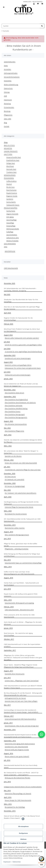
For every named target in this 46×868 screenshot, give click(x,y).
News (6, 65)
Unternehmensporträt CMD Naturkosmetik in (20, 719)
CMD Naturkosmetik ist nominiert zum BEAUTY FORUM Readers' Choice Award (23, 687)
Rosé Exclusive (11, 190)
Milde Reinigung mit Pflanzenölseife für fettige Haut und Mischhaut (22, 555)
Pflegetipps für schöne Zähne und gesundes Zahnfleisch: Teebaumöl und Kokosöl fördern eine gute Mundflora (23, 658)
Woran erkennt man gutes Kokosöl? (17, 756)
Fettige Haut (11, 163)
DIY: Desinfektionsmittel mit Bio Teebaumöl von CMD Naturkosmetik (22, 520)
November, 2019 (10, 525)
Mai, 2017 (7, 705)
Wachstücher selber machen (15, 528)
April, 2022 (8, 435)
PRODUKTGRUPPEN (11, 208)
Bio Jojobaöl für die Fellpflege (15, 807)
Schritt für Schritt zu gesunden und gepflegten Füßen (23, 345)
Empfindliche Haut (13, 160)
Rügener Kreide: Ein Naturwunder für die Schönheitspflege (18, 319)
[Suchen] (42, 26)
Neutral (9, 184)
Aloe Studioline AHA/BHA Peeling (16, 408)
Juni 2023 (7, 372)
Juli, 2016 (7, 760)
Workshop (7, 104)
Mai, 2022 (7, 428)
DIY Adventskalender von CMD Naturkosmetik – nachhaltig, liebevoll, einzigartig (20, 290)
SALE (6, 247)
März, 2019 (8, 567)
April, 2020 (8, 497)
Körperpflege (11, 226)
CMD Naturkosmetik (11, 268)
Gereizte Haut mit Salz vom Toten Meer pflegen (21, 701)
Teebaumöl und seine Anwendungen (18, 375)
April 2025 (7, 313)
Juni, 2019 (7, 538)
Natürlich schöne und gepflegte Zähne (18, 365)
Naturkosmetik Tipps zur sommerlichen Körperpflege (23, 563)
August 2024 (8, 335)
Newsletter (8, 81)
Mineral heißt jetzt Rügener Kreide (17, 750)
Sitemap (7, 92)
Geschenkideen (12, 235)
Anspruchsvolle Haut (14, 157)
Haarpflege (10, 223)
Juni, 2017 (7, 678)
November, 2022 (10, 390)
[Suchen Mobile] (21, 26)
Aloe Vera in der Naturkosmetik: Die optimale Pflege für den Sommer (22, 308)
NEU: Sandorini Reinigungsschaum (17, 535)
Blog (5, 123)
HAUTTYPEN (8, 154)
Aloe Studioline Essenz (13, 411)
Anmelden (7, 69)
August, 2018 (8, 578)
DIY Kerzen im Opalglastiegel (15, 486)
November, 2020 (10, 483)
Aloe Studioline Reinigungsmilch (16, 417)
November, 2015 (10, 811)
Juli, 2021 (7, 467)
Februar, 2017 (9, 716)
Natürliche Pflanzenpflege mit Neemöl (18, 793)
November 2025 (10, 283)
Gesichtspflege (11, 220)
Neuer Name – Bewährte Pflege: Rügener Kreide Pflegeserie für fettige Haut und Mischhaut (21, 666)
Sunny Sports (11, 202)
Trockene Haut (11, 172)
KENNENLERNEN (10, 175)
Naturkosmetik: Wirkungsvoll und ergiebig (19, 603)
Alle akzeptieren (23, 826)
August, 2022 (8, 421)
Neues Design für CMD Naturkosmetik (18, 800)
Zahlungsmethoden (11, 73)
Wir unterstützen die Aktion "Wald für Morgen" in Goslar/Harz (21, 452)
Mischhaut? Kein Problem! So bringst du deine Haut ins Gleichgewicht (22, 330)
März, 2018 (8, 600)
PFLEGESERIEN (9, 178)
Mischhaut (10, 166)
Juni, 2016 (7, 782)
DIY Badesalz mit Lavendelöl (14, 479)
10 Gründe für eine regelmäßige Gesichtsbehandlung (23, 352)
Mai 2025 (7, 294)
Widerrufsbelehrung (11, 84)
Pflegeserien (8, 115)
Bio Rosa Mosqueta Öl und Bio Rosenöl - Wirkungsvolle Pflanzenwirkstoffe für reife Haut (23, 694)
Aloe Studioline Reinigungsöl (15, 414)
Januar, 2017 (8, 723)
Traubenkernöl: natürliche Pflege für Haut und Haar (23, 470)
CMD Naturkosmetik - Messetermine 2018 (19, 610)
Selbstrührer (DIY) (13, 238)
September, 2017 (10, 650)
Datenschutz (17, 862)
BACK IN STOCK (9, 145)
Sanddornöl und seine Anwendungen (18, 358)
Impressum (7, 862)
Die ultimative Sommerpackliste (16, 424)
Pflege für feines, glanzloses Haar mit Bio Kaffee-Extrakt (21, 545)
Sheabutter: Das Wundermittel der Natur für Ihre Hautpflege (21, 301)
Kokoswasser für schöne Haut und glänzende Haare (23, 368)
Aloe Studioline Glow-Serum (14, 393)
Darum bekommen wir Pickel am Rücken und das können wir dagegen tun (21, 385)
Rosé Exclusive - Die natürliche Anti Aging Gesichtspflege (18, 634)
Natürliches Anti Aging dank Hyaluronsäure (20, 744)
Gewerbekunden (10, 62)
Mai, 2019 (7, 560)
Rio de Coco (10, 187)
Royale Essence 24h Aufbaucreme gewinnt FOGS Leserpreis (21, 595)
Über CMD (7, 119)
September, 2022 (10, 397)
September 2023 (10, 355)
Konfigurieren (23, 833)
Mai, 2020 (7, 490)
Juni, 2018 (7, 589)
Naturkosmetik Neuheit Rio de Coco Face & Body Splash (21, 766)
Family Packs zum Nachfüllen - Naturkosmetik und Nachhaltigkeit (21, 584)
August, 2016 (8, 753)
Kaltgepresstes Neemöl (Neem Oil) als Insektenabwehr (23, 787)
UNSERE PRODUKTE (11, 151)
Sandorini (10, 199)
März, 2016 (8, 804)
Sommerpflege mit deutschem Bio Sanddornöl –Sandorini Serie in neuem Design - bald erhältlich (21, 711)
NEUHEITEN (8, 148)
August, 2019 (8, 532)
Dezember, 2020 (10, 473)
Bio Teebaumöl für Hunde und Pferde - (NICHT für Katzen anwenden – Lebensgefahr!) (21, 774)
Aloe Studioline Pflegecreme (14, 431)
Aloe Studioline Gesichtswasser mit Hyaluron (20, 402)
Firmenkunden (9, 107)
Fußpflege (10, 232)
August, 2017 (8, 671)
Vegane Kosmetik (12, 214)
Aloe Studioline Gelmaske (14, 405)
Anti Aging (10, 217)
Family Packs (11, 211)
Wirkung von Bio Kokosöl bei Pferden (17, 778)
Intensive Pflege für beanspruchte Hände (19, 507)
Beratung (7, 111)
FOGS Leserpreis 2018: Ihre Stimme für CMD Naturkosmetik (19, 616)
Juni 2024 (7, 349)
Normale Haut (11, 169)
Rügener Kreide (12, 196)
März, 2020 (8, 511)
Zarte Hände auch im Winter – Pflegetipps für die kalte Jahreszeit (23, 623)
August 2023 (8, 362)
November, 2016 (10, 730)
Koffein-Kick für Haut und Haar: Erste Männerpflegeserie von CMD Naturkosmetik (19, 573)
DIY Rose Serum (10, 476)
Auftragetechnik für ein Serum (15, 698)
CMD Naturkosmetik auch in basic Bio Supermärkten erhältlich (22, 645)
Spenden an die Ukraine (13, 456)
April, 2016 (8, 797)
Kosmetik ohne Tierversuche (15, 674)
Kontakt (7, 126)
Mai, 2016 (7, 790)
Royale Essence (12, 193)
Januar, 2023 (8, 379)
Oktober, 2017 (9, 639)
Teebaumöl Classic (13, 205)
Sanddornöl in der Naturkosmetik (16, 747)
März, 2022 (8, 446)
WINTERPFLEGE (10, 251)
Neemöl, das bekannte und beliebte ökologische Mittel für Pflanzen (23, 441)
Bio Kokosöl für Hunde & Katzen (16, 514)
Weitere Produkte (12, 241)
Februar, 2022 (9, 460)
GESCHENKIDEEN (10, 244)
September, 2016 (10, 741)
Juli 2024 (7, 342)
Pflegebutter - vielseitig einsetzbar (17, 549)
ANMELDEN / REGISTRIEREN (33, 2)
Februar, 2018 (9, 607)
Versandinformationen (12, 77)
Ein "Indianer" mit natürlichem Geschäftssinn (21, 493)
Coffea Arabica (11, 181)
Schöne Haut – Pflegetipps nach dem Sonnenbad (22, 681)
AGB (5, 96)
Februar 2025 (9, 324)
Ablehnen (23, 839)
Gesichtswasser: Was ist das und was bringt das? (22, 726)
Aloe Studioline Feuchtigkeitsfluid (16, 399)
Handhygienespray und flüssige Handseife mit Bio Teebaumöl (21, 503)
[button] (34, 4)
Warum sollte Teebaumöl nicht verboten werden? (22, 338)
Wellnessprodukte (13, 229)
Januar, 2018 (8, 628)
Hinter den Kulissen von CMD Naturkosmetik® (21, 463)
